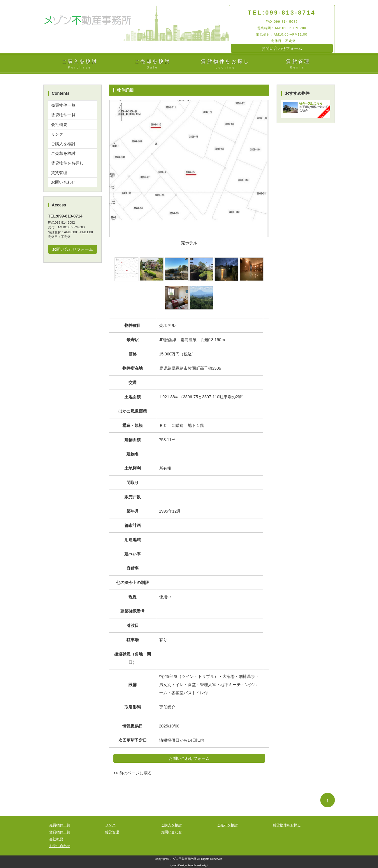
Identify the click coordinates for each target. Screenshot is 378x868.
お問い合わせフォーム (282, 48)
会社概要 (59, 124)
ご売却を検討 (153, 64)
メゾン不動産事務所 (183, 859)
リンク (57, 134)
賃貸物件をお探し (226, 64)
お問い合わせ (63, 182)
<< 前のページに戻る (133, 773)
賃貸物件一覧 (63, 115)
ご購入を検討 (80, 64)
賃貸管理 (298, 64)
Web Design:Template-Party (189, 865)
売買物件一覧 (63, 105)
